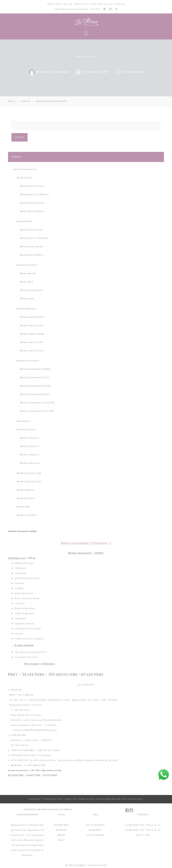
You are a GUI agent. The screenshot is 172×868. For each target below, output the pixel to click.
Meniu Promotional (31, 290)
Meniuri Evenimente (25, 169)
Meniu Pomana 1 (29, 438)
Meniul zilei (23, 507)
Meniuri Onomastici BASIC (35, 394)
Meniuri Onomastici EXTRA (35, 386)
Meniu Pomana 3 (30, 455)
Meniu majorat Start (32, 326)
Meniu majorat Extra (32, 351)
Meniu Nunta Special (32, 203)
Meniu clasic (27, 299)
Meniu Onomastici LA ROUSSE (37, 403)
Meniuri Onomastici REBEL (35, 369)
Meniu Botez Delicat (31, 255)
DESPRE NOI (61, 825)
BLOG (61, 840)
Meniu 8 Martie (25, 490)
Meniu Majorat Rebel (32, 317)
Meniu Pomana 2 (30, 446)
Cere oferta (95, 9)
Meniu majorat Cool (31, 342)
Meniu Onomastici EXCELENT (37, 411)
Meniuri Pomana (26, 430)
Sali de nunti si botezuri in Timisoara (71, 9)
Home (12, 101)
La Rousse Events (97, 865)
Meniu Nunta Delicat (32, 211)
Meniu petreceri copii (29, 473)
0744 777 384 (61, 4)
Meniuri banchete (27, 265)
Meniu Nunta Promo (32, 186)
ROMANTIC (95, 830)
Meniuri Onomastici (28, 361)
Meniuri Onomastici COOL (35, 378)
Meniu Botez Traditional (34, 238)
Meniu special (28, 274)
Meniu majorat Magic (32, 334)
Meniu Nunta (24, 178)
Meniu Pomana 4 (30, 463)
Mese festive (23, 421)
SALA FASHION (95, 835)
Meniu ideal (27, 282)
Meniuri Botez (24, 221)
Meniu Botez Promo (31, 230)
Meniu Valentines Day (29, 482)
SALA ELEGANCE (95, 825)
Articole (26, 101)
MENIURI (61, 830)
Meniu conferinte (27, 515)
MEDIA (61, 835)
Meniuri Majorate (26, 309)
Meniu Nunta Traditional (34, 195)
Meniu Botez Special (31, 247)
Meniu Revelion (26, 498)
